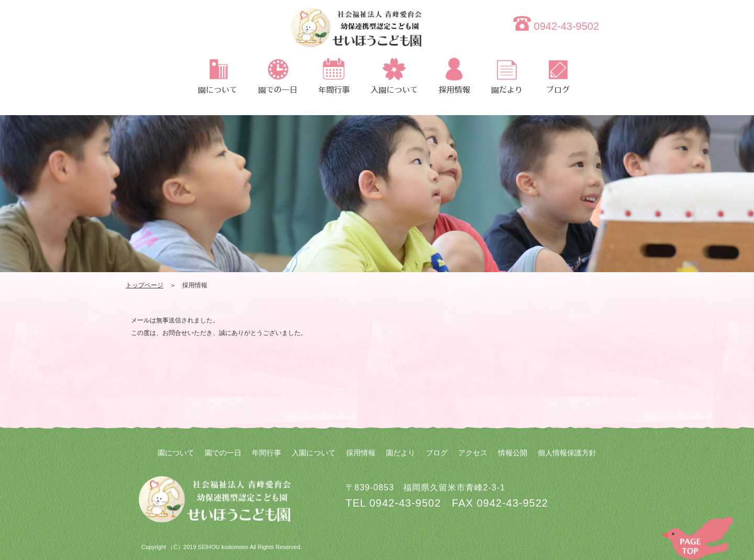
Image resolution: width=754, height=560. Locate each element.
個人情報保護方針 (567, 453)
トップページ (145, 285)
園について (176, 453)
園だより (401, 453)
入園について (314, 453)
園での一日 (223, 453)
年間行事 (267, 453)
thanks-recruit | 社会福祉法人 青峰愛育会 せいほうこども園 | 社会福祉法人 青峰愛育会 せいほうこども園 (356, 34)
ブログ (437, 453)
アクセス (473, 453)
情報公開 (513, 453)
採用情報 (361, 453)
